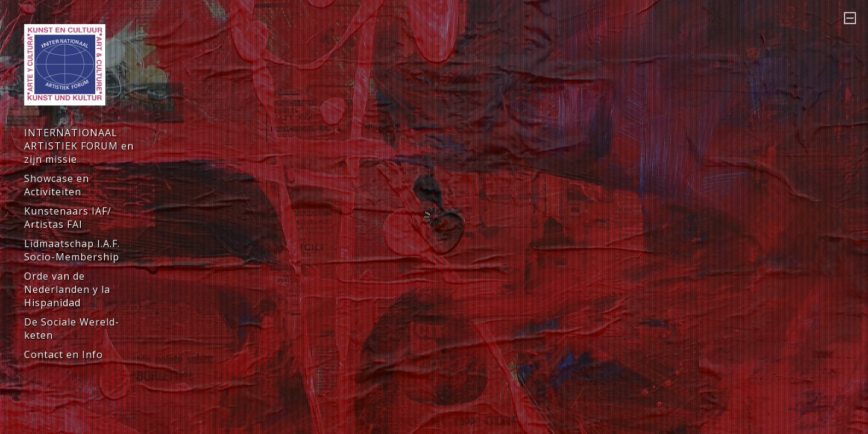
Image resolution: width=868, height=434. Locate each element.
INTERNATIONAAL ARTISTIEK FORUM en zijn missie (79, 146)
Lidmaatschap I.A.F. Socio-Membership (72, 250)
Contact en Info (64, 354)
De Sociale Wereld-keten (72, 329)
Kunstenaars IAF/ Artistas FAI (68, 218)
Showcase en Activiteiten (57, 185)
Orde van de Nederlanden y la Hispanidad (67, 289)
